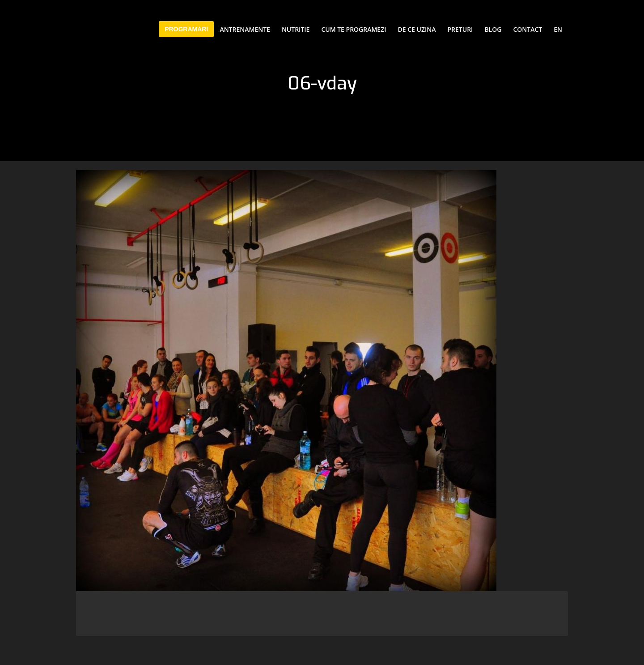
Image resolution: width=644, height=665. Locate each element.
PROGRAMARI (186, 29)
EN (558, 29)
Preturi (460, 29)
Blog (493, 29)
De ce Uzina (417, 29)
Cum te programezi (354, 29)
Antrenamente (245, 29)
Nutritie (296, 29)
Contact (527, 29)
